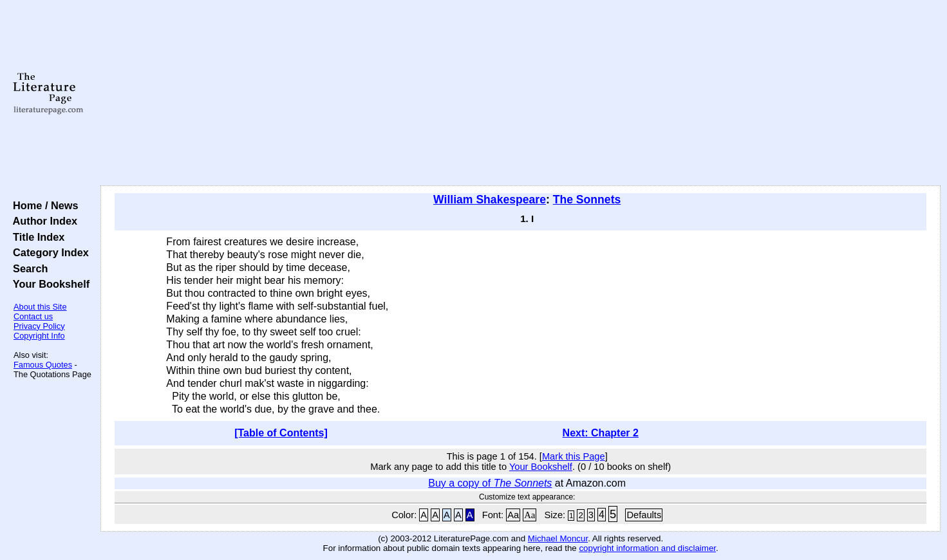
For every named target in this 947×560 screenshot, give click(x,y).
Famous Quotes (43, 365)
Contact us (33, 316)
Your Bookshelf (48, 284)
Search (27, 268)
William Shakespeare (490, 200)
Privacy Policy (39, 326)
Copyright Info (39, 336)
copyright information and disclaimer (647, 548)
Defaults (644, 515)
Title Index (36, 237)
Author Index (42, 221)
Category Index (48, 252)
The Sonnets (587, 200)
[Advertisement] (521, 93)
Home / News (43, 205)
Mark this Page (574, 456)
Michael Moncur (558, 538)
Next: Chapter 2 (601, 433)
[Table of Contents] (281, 433)
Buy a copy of (490, 483)
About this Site (40, 307)
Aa (513, 515)
